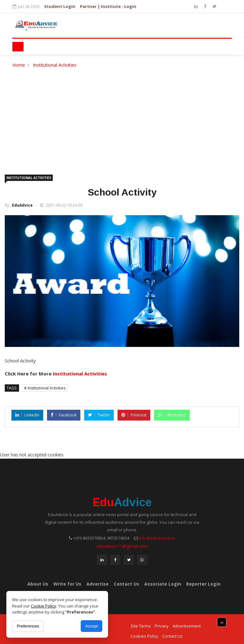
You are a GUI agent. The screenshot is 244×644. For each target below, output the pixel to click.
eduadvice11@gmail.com (122, 546)
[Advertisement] (122, 116)
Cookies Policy (144, 636)
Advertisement (187, 626)
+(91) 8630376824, (90, 538)
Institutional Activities (55, 65)
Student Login (60, 6)
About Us (38, 584)
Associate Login (163, 584)
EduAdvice (22, 205)
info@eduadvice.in (157, 538)
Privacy (162, 626)
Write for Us (67, 584)
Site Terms (141, 626)
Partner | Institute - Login (108, 6)
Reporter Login (203, 584)
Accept (91, 626)
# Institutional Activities (45, 388)
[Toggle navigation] (18, 47)
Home (19, 65)
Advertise (98, 584)
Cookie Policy (44, 606)
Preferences (28, 626)
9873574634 (118, 538)
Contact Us (126, 584)
